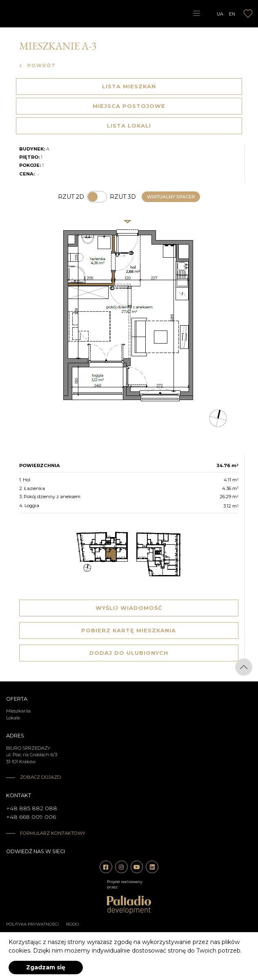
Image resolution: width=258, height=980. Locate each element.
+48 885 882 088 (32, 808)
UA (220, 14)
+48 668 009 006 (31, 817)
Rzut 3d (123, 197)
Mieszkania (18, 711)
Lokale (13, 718)
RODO (72, 924)
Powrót (38, 65)
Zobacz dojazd (40, 777)
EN (232, 14)
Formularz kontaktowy (53, 833)
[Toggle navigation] (196, 13)
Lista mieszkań (129, 86)
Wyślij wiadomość (129, 608)
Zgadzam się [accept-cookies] (46, 967)
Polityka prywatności (32, 924)
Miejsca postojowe (129, 106)
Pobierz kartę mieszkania (129, 630)
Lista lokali (129, 126)
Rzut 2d (71, 197)
